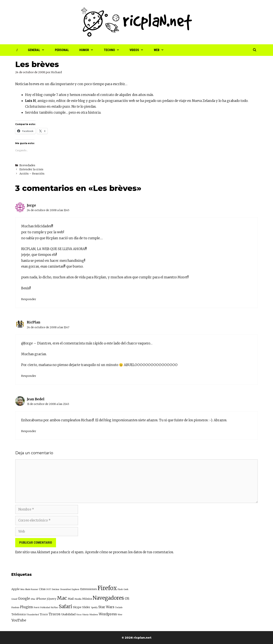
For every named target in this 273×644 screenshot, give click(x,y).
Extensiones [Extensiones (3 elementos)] (89, 589)
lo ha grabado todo (233, 101)
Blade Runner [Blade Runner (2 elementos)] (32, 589)
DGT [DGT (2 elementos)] (49, 589)
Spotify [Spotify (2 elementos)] (94, 607)
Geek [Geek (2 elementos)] (126, 589)
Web (161, 50)
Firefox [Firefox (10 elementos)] (107, 588)
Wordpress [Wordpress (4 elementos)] (108, 614)
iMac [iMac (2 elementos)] (33, 599)
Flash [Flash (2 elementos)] (120, 589)
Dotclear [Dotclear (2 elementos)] (56, 589)
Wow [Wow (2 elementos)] (120, 615)
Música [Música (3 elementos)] (87, 599)
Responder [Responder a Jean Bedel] (29, 431)
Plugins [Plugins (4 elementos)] (26, 607)
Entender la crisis (31, 169)
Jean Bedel (36, 399)
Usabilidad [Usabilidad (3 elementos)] (68, 614)
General (39, 50)
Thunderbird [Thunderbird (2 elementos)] (33, 615)
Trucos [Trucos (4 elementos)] (55, 614)
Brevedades (27, 165)
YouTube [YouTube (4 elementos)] (19, 620)
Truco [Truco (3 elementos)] (44, 614)
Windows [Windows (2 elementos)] (94, 615)
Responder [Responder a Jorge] (29, 299)
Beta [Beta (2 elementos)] (22, 589)
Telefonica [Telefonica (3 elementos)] (18, 614)
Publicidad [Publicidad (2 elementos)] (45, 607)
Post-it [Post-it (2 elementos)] (37, 607)
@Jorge (27, 343)
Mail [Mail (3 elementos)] (71, 599)
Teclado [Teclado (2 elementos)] (119, 607)
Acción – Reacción (32, 174)
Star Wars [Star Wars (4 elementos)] (106, 607)
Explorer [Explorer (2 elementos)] (76, 589)
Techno (114, 50)
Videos (139, 50)
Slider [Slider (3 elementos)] (86, 607)
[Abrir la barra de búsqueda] (254, 50)
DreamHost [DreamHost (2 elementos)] (66, 589)
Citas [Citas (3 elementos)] (42, 589)
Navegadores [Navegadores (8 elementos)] (108, 598)
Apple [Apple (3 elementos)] (15, 589)
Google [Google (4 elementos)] (24, 598)
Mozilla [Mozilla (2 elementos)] (78, 599)
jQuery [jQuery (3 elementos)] (52, 599)
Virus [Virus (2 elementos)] (79, 615)
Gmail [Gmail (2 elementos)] (14, 599)
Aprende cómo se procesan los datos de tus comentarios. (129, 552)
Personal (62, 50)
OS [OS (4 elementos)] (127, 598)
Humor (89, 50)
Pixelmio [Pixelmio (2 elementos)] (15, 607)
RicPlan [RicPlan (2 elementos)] (54, 607)
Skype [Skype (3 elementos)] (77, 607)
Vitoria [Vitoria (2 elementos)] (85, 615)
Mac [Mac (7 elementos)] (62, 598)
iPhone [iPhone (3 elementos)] (41, 599)
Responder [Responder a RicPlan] (29, 376)
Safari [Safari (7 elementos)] (65, 607)
